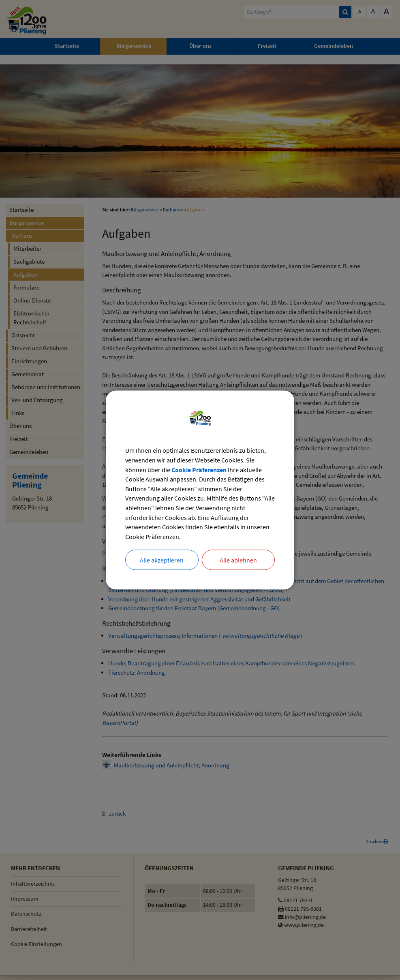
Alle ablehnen (238, 560)
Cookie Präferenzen (199, 469)
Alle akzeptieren (162, 560)
